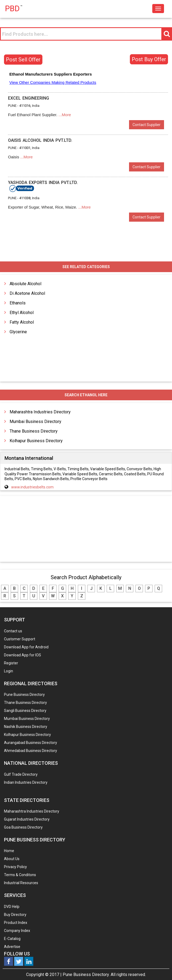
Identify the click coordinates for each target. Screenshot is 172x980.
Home (9, 851)
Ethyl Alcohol (22, 313)
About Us (12, 859)
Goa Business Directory (23, 827)
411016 (25, 106)
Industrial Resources (21, 883)
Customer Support (20, 639)
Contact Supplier (147, 125)
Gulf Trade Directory (21, 774)
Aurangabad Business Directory (31, 743)
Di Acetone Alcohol (27, 293)
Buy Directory (15, 915)
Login (9, 671)
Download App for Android (26, 647)
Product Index (16, 923)
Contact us (13, 631)
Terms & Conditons (20, 875)
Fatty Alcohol (22, 322)
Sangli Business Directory (25, 711)
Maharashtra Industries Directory (40, 412)
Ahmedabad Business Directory (31, 751)
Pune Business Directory (24, 695)
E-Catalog (12, 939)
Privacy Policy (15, 867)
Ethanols (18, 303)
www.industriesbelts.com (32, 487)
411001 (25, 148)
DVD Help (12, 907)
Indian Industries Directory (26, 782)
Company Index (17, 931)
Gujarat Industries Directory (27, 819)
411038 (25, 198)
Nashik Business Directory (26, 727)
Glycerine (18, 332)
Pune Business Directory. (86, 975)
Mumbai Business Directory (35, 422)
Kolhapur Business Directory (36, 441)
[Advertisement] (86, 529)
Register (11, 663)
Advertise (12, 947)
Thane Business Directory (34, 431)
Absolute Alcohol (25, 284)
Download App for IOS (23, 655)
